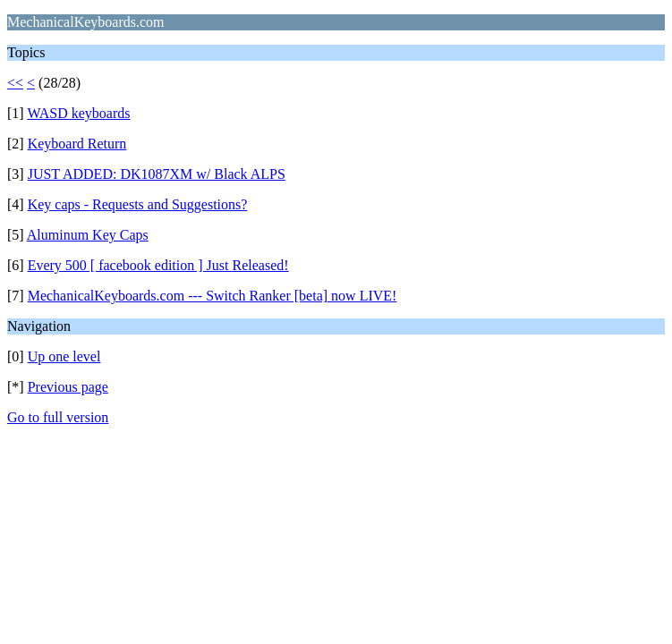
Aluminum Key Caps (88, 235)
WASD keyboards (78, 113)
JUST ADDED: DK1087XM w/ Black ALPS (157, 174)
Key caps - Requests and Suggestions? (138, 204)
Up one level (64, 356)
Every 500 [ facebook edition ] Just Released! (158, 265)
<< (15, 83)
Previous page (68, 387)
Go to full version (58, 417)
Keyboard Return (77, 144)
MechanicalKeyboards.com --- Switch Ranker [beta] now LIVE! (213, 296)
